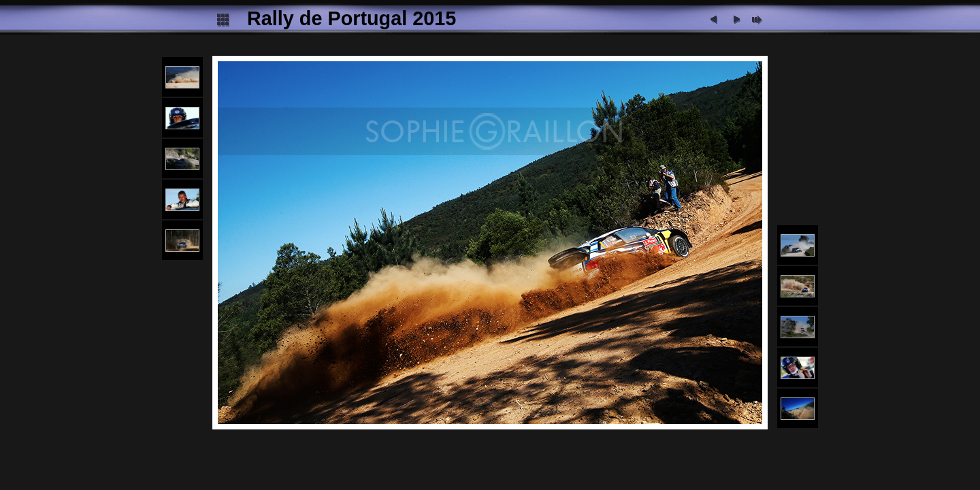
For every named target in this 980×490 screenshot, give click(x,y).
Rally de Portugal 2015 (352, 18)
